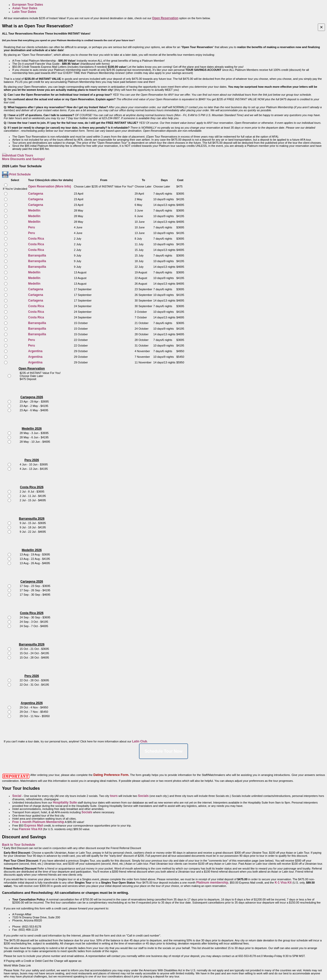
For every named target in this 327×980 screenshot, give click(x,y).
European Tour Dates (28, 5)
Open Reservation (32, 369)
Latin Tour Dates (24, 12)
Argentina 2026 (32, 703)
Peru (32, 227)
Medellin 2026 (32, 429)
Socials (143, 796)
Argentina (35, 351)
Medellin (34, 210)
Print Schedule (20, 174)
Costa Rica (36, 239)
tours (114, 796)
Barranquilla (37, 255)
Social (17, 796)
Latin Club (140, 741)
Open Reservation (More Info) (50, 186)
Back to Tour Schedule (19, 845)
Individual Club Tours (18, 155)
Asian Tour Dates (25, 8)
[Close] (321, 27)
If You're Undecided (15, 189)
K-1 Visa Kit (283, 883)
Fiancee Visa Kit (31, 829)
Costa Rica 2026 (32, 487)
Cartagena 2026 (32, 397)
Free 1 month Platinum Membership (38, 822)
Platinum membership (212, 883)
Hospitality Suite (65, 803)
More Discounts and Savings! (24, 159)
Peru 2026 (32, 460)
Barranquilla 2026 (32, 519)
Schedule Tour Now (163, 751)
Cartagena (36, 194)
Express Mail (34, 826)
